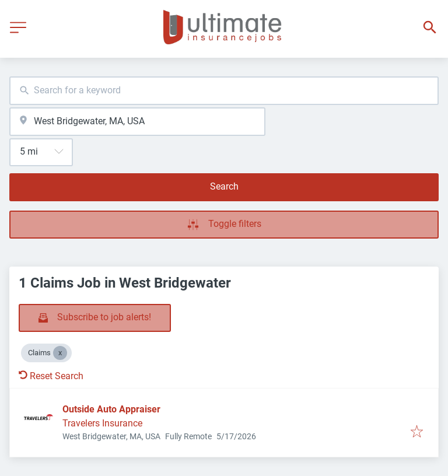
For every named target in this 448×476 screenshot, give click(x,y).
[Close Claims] (60, 353)
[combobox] (224, 91)
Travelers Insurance (102, 423)
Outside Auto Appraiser (111, 409)
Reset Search (51, 376)
